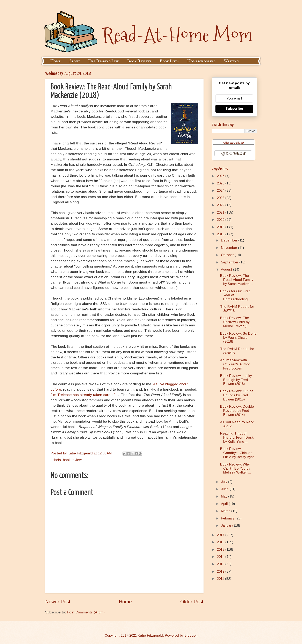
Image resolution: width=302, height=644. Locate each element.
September (230, 262)
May (225, 496)
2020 (221, 220)
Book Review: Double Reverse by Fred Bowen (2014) (237, 411)
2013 (221, 564)
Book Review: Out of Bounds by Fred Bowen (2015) (236, 395)
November (230, 248)
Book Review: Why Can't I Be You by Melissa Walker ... (235, 468)
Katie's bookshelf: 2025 (234, 143)
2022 (221, 205)
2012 (221, 571)
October (228, 255)
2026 (221, 176)
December (230, 240)
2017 (221, 535)
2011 (221, 579)
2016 (221, 542)
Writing (231, 61)
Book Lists (169, 61)
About (75, 61)
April (225, 504)
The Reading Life (104, 61)
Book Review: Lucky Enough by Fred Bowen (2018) (236, 380)
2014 (221, 557)
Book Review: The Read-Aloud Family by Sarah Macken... (237, 280)
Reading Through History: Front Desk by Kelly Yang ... (237, 438)
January (227, 526)
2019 (221, 227)
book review (72, 460)
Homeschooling (201, 61)
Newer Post (58, 602)
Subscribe (234, 109)
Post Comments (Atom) (86, 612)
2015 (221, 550)
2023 (221, 198)
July (225, 482)
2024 (221, 190)
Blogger (190, 635)
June (225, 489)
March (226, 511)
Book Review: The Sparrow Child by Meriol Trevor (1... (235, 322)
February (228, 518)
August (227, 269)
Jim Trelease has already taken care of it (84, 395)
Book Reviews (139, 61)
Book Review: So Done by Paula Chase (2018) (238, 338)
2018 (221, 234)
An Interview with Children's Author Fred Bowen (235, 364)
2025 (221, 183)
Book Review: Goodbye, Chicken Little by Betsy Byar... (238, 453)
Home (55, 61)
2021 (221, 212)
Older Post (192, 602)
